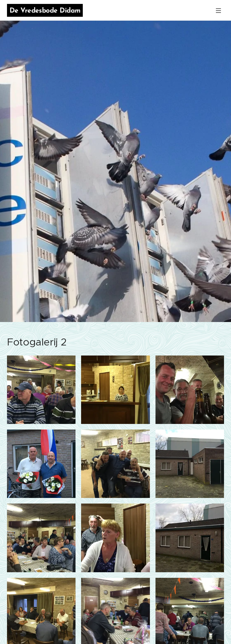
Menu (218, 11)
